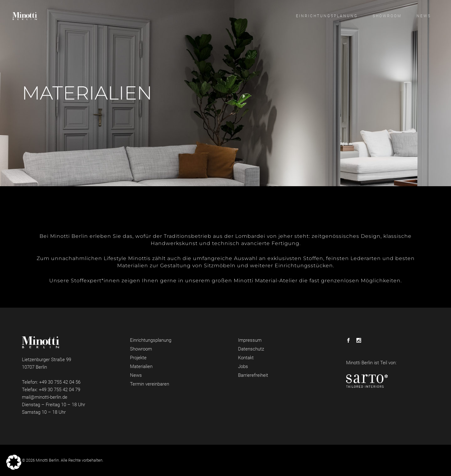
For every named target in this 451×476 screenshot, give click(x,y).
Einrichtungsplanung (151, 340)
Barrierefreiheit (253, 375)
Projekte (138, 358)
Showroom (141, 349)
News (136, 375)
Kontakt (246, 358)
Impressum (250, 340)
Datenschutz (251, 349)
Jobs (243, 366)
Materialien (141, 366)
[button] (14, 462)
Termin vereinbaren (150, 384)
